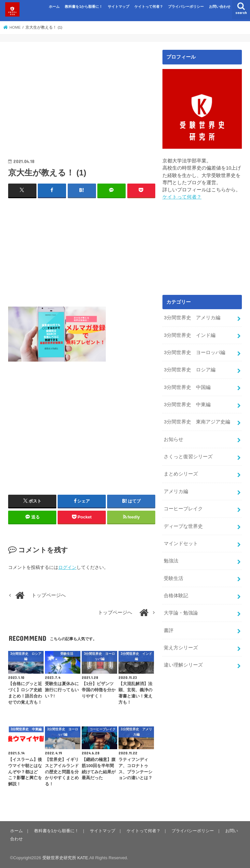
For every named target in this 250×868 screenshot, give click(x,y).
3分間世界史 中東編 (187, 404)
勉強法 (171, 558)
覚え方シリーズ (181, 645)
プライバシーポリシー (186, 7)
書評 (169, 627)
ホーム (54, 7)
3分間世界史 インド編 (189, 335)
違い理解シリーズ (183, 662)
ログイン (67, 567)
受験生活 (174, 576)
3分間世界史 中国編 (187, 386)
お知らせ (174, 438)
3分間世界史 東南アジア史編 (197, 421)
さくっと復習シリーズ (188, 455)
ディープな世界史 (183, 524)
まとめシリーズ (181, 473)
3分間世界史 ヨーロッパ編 (194, 352)
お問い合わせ (220, 7)
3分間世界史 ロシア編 (189, 369)
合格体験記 (176, 593)
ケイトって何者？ (149, 7)
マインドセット (181, 541)
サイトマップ (118, 7)
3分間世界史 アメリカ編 (192, 318)
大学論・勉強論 (181, 610)
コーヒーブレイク (183, 507)
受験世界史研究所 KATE (65, 858)
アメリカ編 (176, 490)
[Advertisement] (82, 95)
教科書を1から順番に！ (84, 7)
